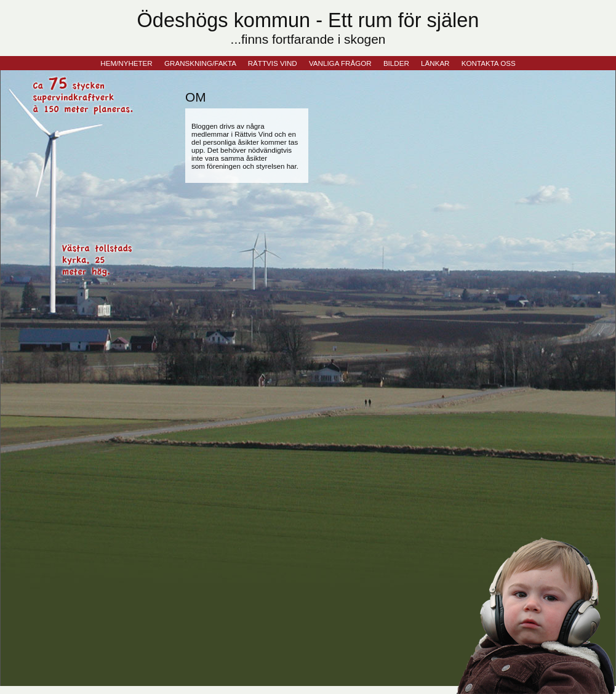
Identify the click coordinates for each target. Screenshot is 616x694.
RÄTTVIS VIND (273, 63)
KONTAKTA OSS (489, 63)
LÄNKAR (435, 63)
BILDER (396, 63)
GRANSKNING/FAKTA (200, 63)
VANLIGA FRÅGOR (340, 63)
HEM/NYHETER (126, 63)
